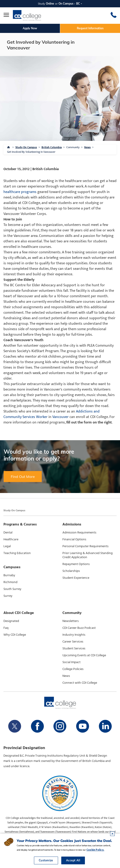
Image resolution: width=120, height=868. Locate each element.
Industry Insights (74, 635)
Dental (8, 533)
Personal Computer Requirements (85, 546)
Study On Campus (26, 147)
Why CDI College (15, 635)
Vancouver (60, 417)
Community (73, 147)
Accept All (73, 860)
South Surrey (12, 589)
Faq (6, 628)
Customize (46, 860)
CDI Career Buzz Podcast (79, 628)
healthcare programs (20, 192)
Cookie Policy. (95, 850)
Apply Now (30, 28)
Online (50, 4)
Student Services (74, 648)
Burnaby (9, 575)
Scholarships (71, 571)
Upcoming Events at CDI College (84, 655)
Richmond (10, 582)
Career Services (73, 642)
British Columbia (52, 147)
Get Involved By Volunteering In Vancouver (31, 152)
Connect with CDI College (80, 683)
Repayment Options (76, 564)
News (87, 147)
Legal (7, 546)
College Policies (73, 669)
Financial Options (74, 539)
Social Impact (71, 662)
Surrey (8, 596)
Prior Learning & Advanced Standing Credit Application (88, 555)
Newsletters (71, 621)
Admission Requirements (79, 533)
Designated (11, 621)
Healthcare (11, 539)
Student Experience (76, 578)
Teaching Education (17, 553)
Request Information (90, 28)
